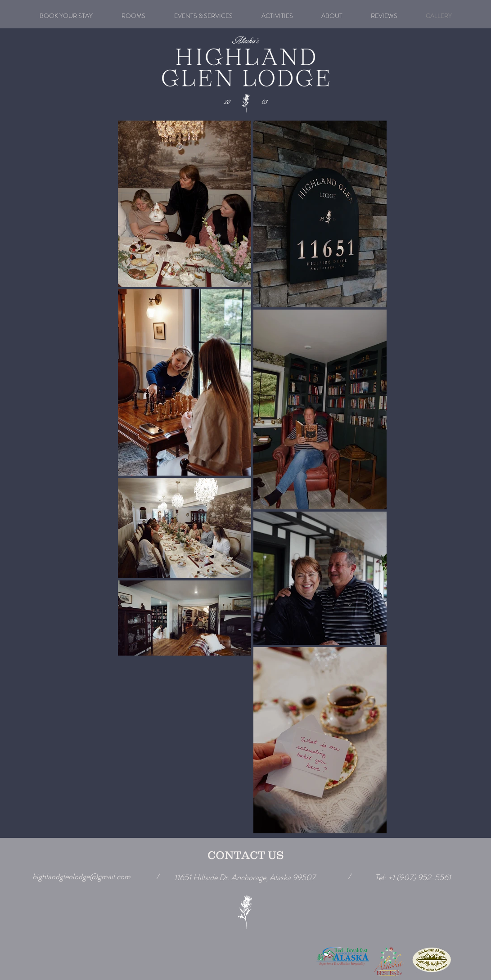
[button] (203, 16)
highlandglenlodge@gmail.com (81, 877)
